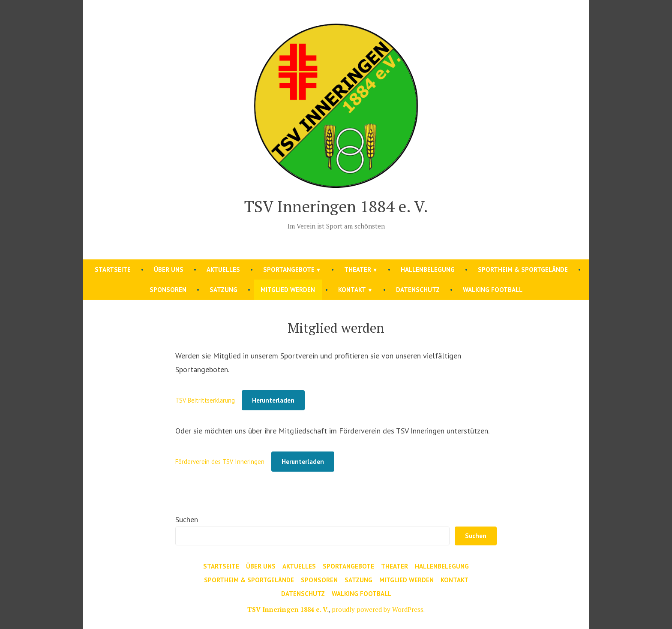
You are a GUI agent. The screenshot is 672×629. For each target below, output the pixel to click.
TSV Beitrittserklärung (205, 400)
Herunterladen (273, 400)
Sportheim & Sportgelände (523, 269)
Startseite (113, 269)
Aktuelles (223, 269)
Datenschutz (418, 290)
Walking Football (493, 290)
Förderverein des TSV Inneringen (220, 462)
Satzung (223, 290)
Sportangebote (289, 269)
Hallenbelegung (428, 269)
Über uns (169, 269)
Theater (358, 269)
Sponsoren (168, 290)
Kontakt (352, 290)
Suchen (187, 519)
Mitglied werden (288, 290)
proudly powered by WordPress (378, 609)
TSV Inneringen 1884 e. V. (336, 206)
